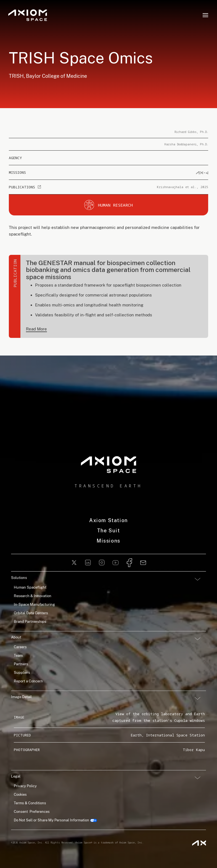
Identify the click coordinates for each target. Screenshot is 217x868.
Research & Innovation (33, 596)
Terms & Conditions (30, 803)
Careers (20, 647)
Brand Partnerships (30, 622)
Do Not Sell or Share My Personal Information (51, 820)
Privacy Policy (25, 786)
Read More (36, 329)
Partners (21, 664)
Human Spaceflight (30, 587)
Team (18, 655)
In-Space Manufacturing (34, 604)
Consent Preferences (32, 812)
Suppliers (22, 673)
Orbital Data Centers (31, 613)
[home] (108, 465)
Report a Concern (28, 681)
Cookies (20, 794)
